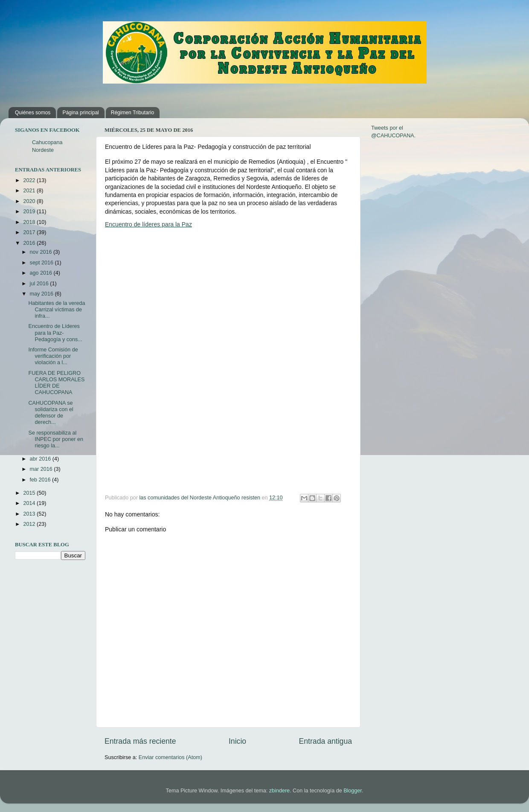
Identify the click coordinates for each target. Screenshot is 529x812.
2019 (30, 212)
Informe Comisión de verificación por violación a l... (53, 356)
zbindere (279, 791)
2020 (30, 201)
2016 (30, 243)
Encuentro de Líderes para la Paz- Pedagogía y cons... (55, 333)
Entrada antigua (326, 741)
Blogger (353, 791)
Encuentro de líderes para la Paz (148, 224)
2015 (30, 493)
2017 (30, 232)
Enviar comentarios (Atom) (170, 757)
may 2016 (42, 294)
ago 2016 (42, 273)
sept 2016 (42, 263)
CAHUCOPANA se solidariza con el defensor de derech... (51, 413)
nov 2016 (42, 252)
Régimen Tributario (132, 113)
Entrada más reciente (140, 741)
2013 (30, 514)
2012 (30, 524)
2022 (30, 180)
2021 (30, 191)
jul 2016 (40, 284)
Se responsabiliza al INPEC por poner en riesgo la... (55, 439)
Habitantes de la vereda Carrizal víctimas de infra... (57, 310)
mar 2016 (42, 469)
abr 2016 (41, 459)
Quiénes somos (33, 113)
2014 (30, 503)
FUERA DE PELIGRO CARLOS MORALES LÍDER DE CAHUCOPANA (56, 383)
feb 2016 (41, 480)
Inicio (237, 741)
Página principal (80, 113)
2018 (30, 222)
